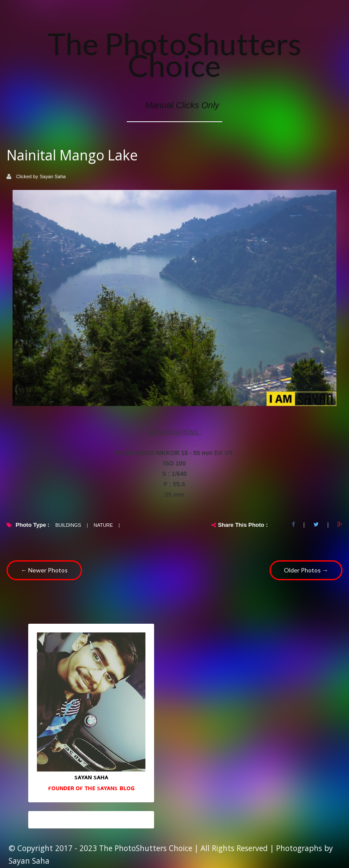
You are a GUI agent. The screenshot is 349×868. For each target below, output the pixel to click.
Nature (103, 525)
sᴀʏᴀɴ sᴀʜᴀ (91, 777)
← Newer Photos (44, 570)
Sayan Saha (53, 176)
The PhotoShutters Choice (174, 54)
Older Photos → (306, 570)
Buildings (68, 525)
